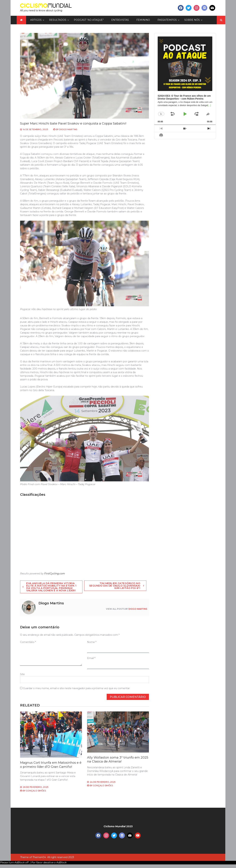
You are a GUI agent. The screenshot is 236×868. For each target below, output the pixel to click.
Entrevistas (120, 20)
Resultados (58, 20)
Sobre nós (192, 20)
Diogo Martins (68, 129)
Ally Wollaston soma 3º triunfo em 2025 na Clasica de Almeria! (118, 759)
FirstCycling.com (55, 574)
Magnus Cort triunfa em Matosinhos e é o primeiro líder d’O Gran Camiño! (51, 765)
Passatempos (167, 20)
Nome (92, 642)
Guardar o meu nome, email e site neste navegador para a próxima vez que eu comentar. (77, 688)
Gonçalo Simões (36, 791)
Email (91, 658)
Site (22, 674)
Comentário (28, 642)
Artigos (36, 20)
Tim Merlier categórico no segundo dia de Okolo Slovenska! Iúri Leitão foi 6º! (115, 586)
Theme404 (39, 857)
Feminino (143, 20)
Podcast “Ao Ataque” (89, 20)
